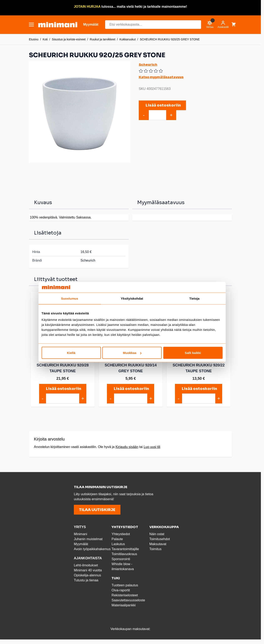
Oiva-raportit (121, 590)
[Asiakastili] (223, 25)
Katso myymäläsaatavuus (161, 77)
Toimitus (156, 549)
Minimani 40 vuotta (88, 570)
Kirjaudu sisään (127, 447)
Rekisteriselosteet (125, 595)
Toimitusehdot (160, 539)
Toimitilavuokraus (124, 554)
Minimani (81, 534)
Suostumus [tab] (70, 298)
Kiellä (71, 353)
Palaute (117, 539)
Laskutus (118, 544)
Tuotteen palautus (125, 585)
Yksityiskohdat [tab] (132, 298)
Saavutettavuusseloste (128, 600)
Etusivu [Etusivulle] (34, 39)
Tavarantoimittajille (125, 549)
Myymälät (81, 544)
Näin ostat (157, 534)
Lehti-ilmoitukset (86, 565)
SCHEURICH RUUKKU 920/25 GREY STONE (170, 39)
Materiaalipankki (124, 605)
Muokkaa (132, 353)
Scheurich (148, 65)
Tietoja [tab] (194, 298)
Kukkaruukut (128, 39)
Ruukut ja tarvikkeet (102, 39)
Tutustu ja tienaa (86, 580)
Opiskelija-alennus (87, 575)
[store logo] (58, 25)
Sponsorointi (121, 559)
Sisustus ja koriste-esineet (69, 39)
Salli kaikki (193, 353)
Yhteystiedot (121, 534)
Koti (45, 39)
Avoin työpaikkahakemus (92, 549)
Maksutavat (158, 544)
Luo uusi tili (152, 447)
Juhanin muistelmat (88, 539)
